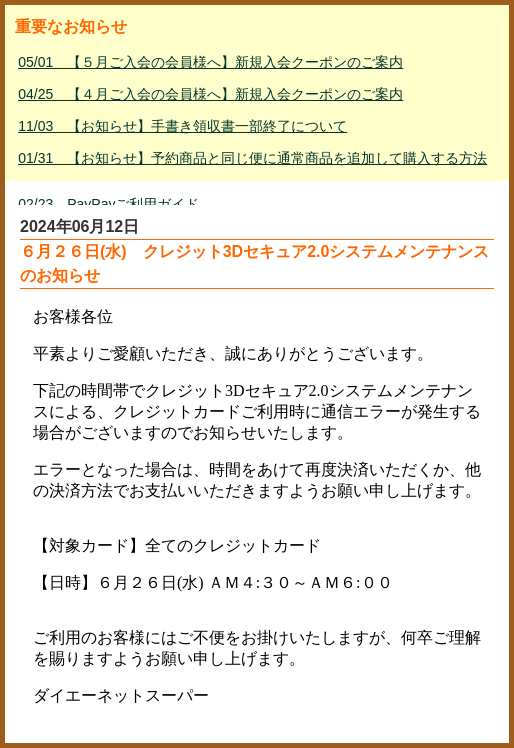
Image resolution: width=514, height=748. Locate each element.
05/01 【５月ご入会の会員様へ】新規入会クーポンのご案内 (210, 62)
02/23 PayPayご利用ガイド (108, 204)
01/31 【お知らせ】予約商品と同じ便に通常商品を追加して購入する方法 (252, 158)
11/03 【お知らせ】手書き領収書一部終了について (182, 126)
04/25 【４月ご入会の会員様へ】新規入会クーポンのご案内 (210, 94)
